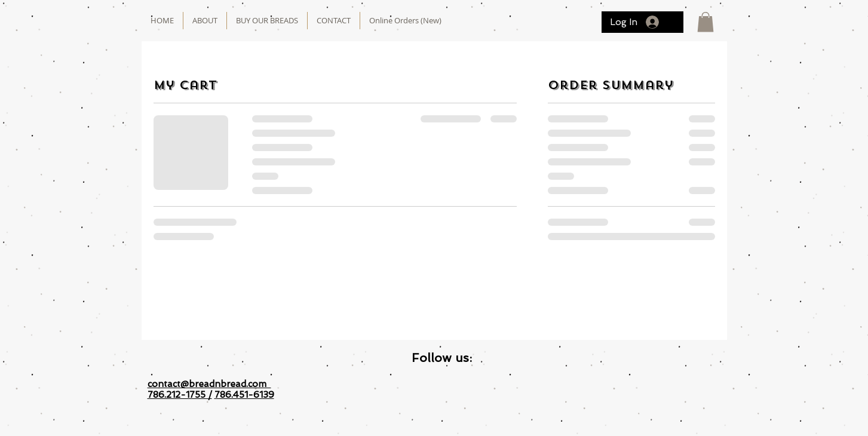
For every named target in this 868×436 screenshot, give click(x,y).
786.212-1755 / (180, 395)
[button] (706, 22)
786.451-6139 (244, 395)
